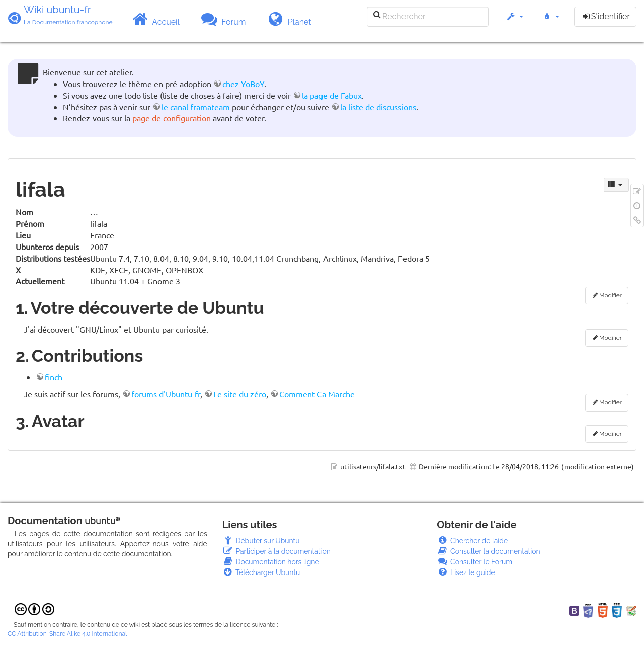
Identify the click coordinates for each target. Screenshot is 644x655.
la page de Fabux (332, 95)
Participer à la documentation (276, 551)
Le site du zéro (240, 394)
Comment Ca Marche (317, 394)
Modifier (611, 295)
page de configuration (172, 118)
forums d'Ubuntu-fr (166, 394)
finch (54, 377)
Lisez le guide (466, 572)
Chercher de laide (472, 541)
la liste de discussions (378, 107)
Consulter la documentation (488, 551)
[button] (514, 21)
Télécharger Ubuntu (261, 572)
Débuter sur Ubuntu (261, 541)
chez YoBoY (243, 84)
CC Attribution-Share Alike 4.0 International (67, 634)
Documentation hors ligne (271, 562)
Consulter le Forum (474, 562)
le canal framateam (196, 107)
